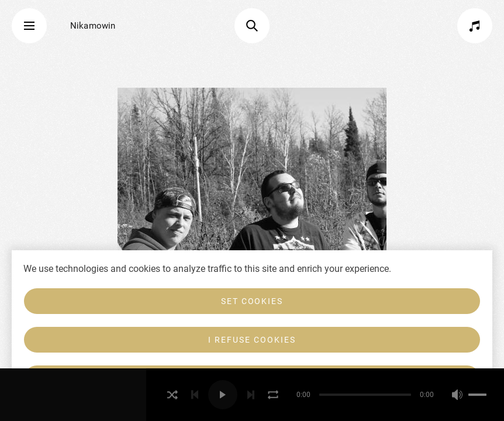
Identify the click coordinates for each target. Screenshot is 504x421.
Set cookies (252, 301)
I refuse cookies (252, 340)
